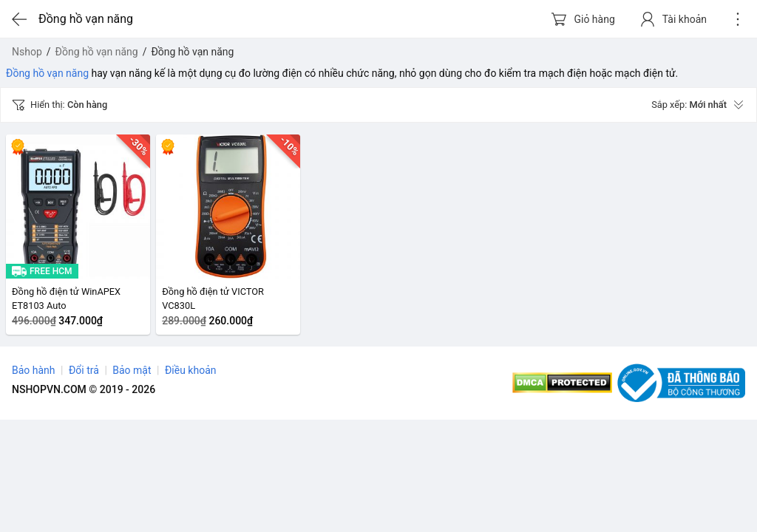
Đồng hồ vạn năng (97, 52)
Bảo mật (132, 370)
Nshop (27, 52)
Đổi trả (84, 370)
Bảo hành (34, 370)
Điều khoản (191, 370)
